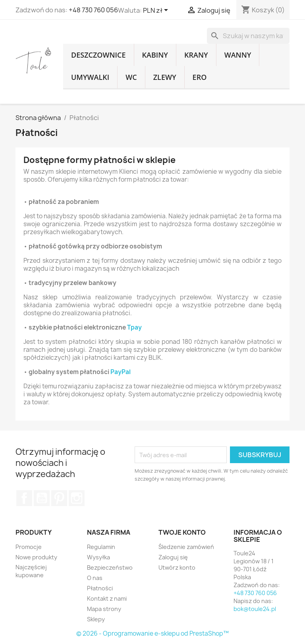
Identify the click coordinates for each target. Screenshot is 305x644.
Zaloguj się (173, 557)
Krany (196, 55)
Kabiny (155, 55)
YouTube (42, 498)
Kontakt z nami (107, 598)
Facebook (24, 498)
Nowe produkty (36, 557)
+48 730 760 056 (93, 10)
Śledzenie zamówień (186, 547)
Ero (200, 77)
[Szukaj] (248, 36)
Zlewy (165, 77)
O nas (95, 578)
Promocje (29, 547)
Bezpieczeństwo (110, 567)
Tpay (134, 328)
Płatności (100, 588)
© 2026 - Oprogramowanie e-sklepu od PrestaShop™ (152, 634)
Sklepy (96, 619)
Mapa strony (104, 609)
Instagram (77, 498)
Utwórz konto (177, 567)
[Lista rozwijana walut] (157, 11)
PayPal (121, 372)
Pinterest (59, 498)
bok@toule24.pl (255, 609)
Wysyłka (98, 557)
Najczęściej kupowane (31, 571)
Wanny (238, 55)
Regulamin (101, 547)
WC (131, 77)
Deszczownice (98, 55)
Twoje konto (182, 533)
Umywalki (90, 77)
